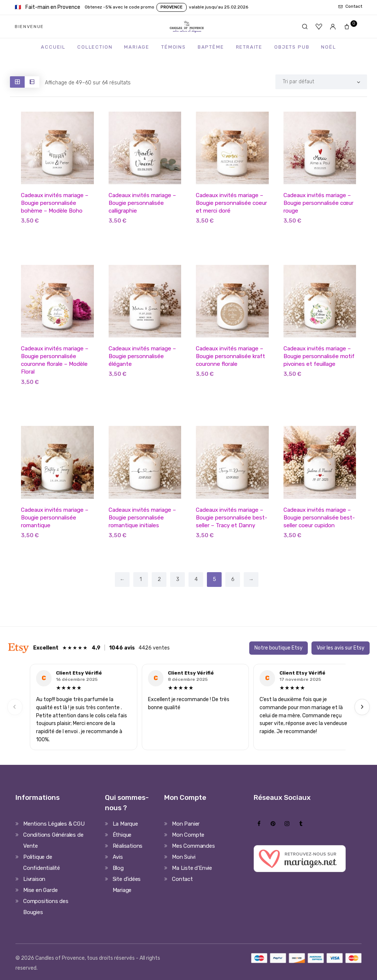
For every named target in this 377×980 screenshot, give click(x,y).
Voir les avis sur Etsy (341, 648)
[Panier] (349, 27)
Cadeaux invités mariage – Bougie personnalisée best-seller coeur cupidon (318, 517)
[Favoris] (319, 27)
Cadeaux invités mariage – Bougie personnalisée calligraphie (142, 203)
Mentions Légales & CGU (54, 823)
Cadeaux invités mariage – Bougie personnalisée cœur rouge (318, 203)
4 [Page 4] (196, 579)
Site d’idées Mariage (127, 884)
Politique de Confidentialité (42, 862)
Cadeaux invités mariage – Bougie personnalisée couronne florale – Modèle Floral (54, 360)
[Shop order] (321, 82)
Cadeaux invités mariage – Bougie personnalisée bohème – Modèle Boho (54, 203)
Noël (328, 47)
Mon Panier (186, 823)
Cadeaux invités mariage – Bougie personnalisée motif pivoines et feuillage (318, 356)
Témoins (174, 47)
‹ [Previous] (15, 706)
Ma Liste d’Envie (192, 868)
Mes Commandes (193, 846)
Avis (118, 857)
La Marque (125, 823)
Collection (95, 47)
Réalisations (128, 846)
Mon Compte (188, 834)
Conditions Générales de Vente (53, 840)
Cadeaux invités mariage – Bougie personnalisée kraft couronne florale (230, 356)
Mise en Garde (40, 890)
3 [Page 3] (178, 579)
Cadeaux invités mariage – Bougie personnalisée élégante (142, 356)
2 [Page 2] (159, 579)
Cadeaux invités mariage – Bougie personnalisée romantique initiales (142, 517)
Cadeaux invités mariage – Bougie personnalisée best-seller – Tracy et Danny (231, 517)
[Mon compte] (333, 27)
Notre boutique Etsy (279, 648)
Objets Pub (292, 47)
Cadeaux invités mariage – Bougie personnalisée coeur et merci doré (230, 203)
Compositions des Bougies (46, 906)
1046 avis (122, 648)
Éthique (122, 834)
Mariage (137, 47)
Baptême (211, 47)
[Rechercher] (305, 27)
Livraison (34, 879)
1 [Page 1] (141, 579)
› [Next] (362, 706)
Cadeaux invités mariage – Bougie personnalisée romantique (54, 517)
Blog (118, 868)
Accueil (53, 47)
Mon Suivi (184, 857)
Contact (182, 879)
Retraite (249, 47)
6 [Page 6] (233, 579)
